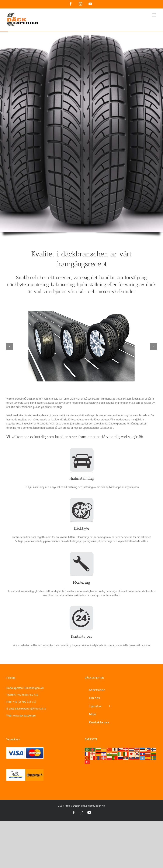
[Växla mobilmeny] (154, 15)
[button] (10, 346)
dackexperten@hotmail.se (31, 709)
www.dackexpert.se (24, 716)
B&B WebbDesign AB (94, 806)
